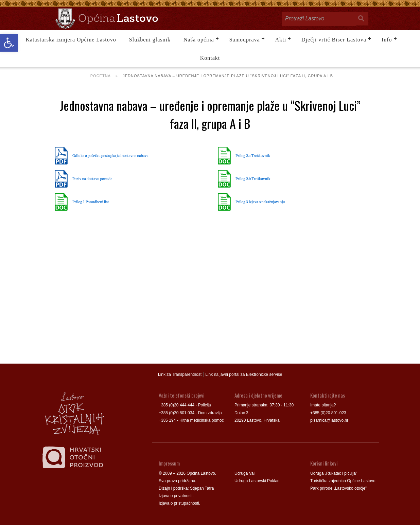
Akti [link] (281, 40)
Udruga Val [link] (244, 473)
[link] (9, 43)
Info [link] (387, 40)
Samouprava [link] (245, 40)
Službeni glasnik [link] (150, 40)
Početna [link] (101, 76)
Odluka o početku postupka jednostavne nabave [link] (110, 155)
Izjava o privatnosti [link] (176, 496)
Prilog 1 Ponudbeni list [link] (91, 202)
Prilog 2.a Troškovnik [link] (253, 155)
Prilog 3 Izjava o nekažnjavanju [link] (260, 202)
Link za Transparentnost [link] (180, 374)
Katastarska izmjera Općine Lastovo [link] (71, 40)
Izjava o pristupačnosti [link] (179, 503)
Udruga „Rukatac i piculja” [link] (334, 473)
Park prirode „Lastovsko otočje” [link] (338, 488)
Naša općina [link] (199, 40)
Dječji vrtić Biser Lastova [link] (334, 40)
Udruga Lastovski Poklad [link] (257, 481)
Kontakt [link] (210, 58)
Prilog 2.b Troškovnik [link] (253, 178)
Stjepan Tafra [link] (202, 488)
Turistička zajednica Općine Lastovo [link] (343, 481)
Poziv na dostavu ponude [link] (92, 178)
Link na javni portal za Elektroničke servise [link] (244, 374)
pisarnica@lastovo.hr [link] (329, 420)
